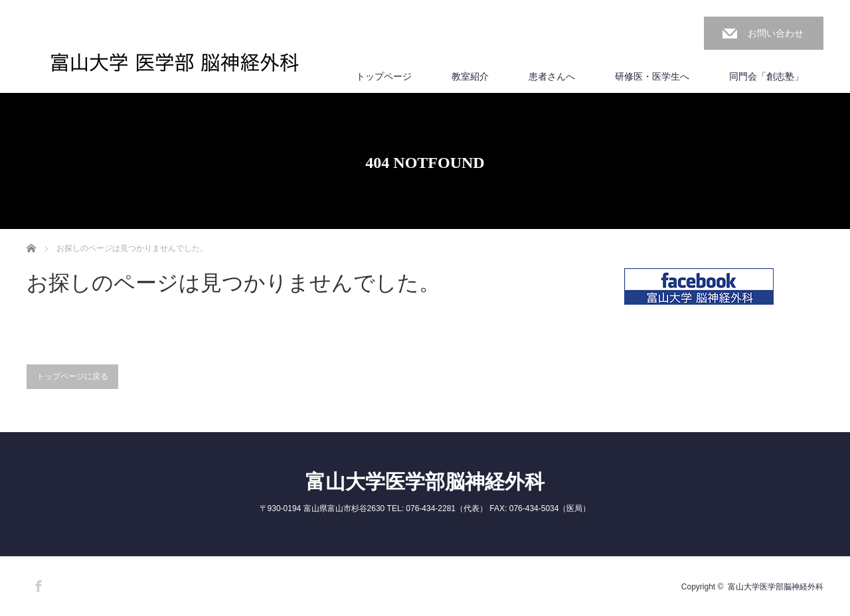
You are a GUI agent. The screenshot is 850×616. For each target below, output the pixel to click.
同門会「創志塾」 (766, 76)
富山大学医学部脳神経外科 (425, 482)
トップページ (384, 76)
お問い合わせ (776, 33)
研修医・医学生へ (652, 76)
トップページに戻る (72, 376)
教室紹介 (470, 76)
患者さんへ (552, 76)
